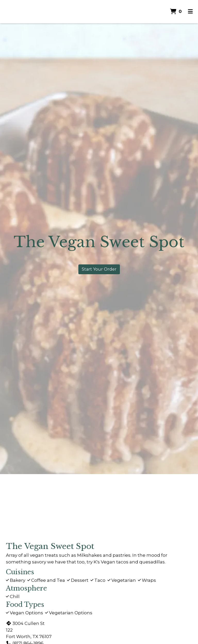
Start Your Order (99, 269)
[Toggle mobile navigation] (190, 12)
